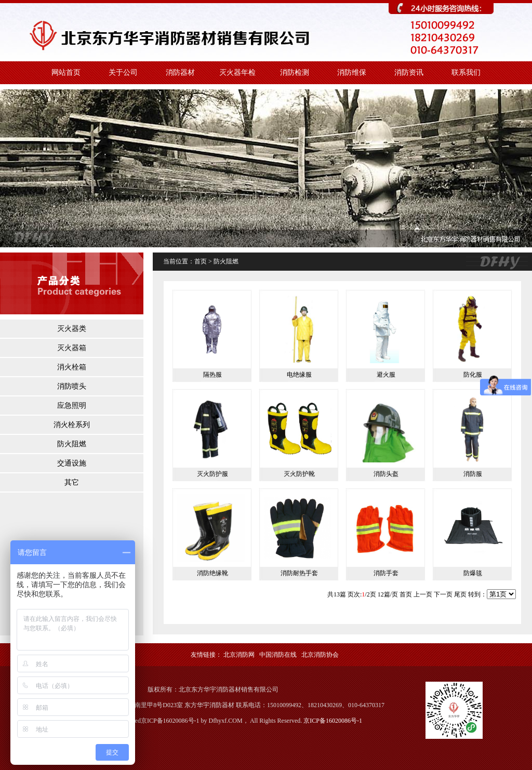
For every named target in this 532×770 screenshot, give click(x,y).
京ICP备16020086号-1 (333, 721)
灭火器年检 (237, 72)
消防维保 (352, 72)
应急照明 (72, 406)
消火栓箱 (72, 367)
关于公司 (123, 72)
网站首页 (66, 72)
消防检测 (295, 72)
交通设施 (72, 463)
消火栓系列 (72, 425)
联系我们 (466, 72)
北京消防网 (239, 655)
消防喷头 (72, 386)
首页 (406, 594)
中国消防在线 (278, 655)
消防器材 (180, 72)
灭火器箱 (72, 348)
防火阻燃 (72, 444)
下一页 (443, 594)
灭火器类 (72, 329)
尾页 (460, 594)
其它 (72, 482)
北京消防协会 (320, 655)
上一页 (423, 594)
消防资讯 (409, 72)
